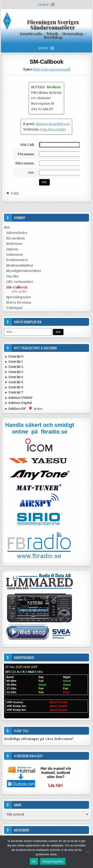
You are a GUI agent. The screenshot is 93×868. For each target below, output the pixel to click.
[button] (43, 4)
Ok (34, 861)
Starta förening (19, 302)
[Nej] (87, 852)
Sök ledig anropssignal (52, 70)
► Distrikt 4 (14, 377)
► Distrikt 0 (14, 357)
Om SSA (12, 276)
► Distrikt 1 (14, 362)
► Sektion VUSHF (19, 398)
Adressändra (17, 233)
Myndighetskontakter (24, 271)
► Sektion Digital (18, 403)
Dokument (15, 255)
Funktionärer (17, 260)
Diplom (12, 249)
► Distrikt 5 (14, 382)
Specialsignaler (19, 297)
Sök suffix (19, 291)
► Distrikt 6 (14, 387)
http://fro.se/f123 (53, 129)
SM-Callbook (47, 62)
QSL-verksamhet (20, 282)
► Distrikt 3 (14, 372)
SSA (7, 227)
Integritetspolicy (53, 861)
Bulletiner (14, 244)
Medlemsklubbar (20, 265)
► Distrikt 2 (14, 367)
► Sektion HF (23, 408)
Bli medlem (16, 238)
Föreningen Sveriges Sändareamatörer (53, 24)
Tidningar (14, 308)
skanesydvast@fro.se (53, 124)
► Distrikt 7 (14, 392)
